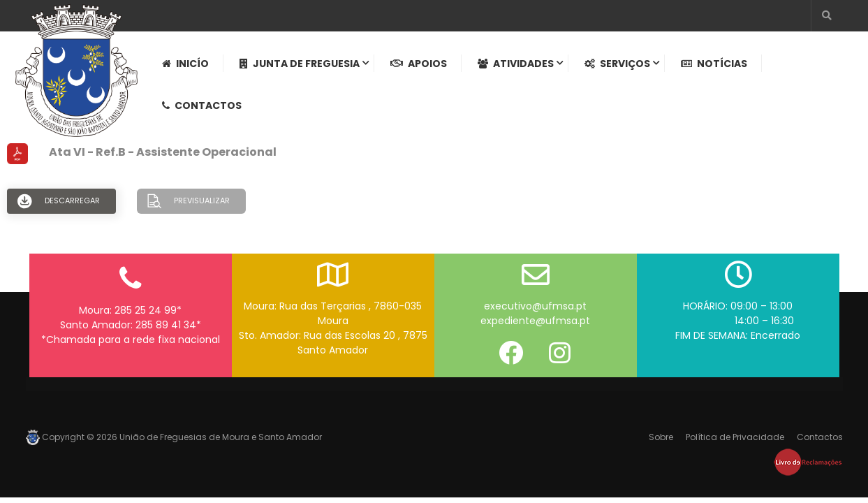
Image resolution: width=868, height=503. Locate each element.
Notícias (714, 64)
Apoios (419, 64)
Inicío (185, 64)
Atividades (516, 64)
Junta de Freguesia (300, 64)
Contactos (202, 105)
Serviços (617, 64)
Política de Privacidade (735, 437)
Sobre (661, 437)
